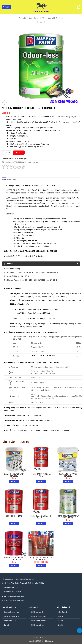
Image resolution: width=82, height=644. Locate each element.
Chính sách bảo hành (38, 616)
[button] (6, 7)
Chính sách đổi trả (37, 625)
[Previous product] (43, 22)
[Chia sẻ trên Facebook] (7, 167)
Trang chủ (22, 18)
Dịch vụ (61, 616)
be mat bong (8, 162)
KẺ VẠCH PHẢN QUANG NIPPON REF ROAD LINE (41, 559)
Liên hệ (61, 625)
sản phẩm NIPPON (24, 186)
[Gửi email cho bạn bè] (15, 167)
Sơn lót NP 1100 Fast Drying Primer (41, 475)
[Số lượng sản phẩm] (6, 153)
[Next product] (39, 22)
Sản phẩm (33, 18)
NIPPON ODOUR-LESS (19, 162)
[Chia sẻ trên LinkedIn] (23, 167)
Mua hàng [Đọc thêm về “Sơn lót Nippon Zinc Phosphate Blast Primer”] (41, 524)
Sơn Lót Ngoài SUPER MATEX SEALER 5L (14, 475)
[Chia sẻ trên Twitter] (11, 167)
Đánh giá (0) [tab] (12, 180)
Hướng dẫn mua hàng (12, 612)
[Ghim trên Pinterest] (19, 167)
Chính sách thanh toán (39, 621)
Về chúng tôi (62, 612)
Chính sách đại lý (37, 612)
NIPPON (42, 18)
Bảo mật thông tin (10, 621)
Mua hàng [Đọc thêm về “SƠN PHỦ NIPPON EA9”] (14, 524)
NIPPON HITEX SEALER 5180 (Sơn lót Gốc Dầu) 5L (14, 559)
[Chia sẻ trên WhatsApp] (4, 167)
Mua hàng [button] (14, 482)
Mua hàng (19, 153)
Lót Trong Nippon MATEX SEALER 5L (68, 475)
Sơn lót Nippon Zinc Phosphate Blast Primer (41, 517)
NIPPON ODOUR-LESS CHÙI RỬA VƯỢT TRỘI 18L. (68, 517)
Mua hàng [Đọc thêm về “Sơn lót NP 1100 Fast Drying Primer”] (41, 482)
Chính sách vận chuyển (12, 616)
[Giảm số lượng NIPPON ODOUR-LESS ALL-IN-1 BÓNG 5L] (3, 153)
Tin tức (61, 621)
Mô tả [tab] (4, 180)
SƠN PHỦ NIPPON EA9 (14, 516)
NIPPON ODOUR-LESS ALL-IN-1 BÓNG (22, 190)
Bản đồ (7, 625)
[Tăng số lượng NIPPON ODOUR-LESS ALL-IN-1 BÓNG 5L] (10, 153)
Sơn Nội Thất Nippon (56, 18)
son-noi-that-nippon (33, 162)
